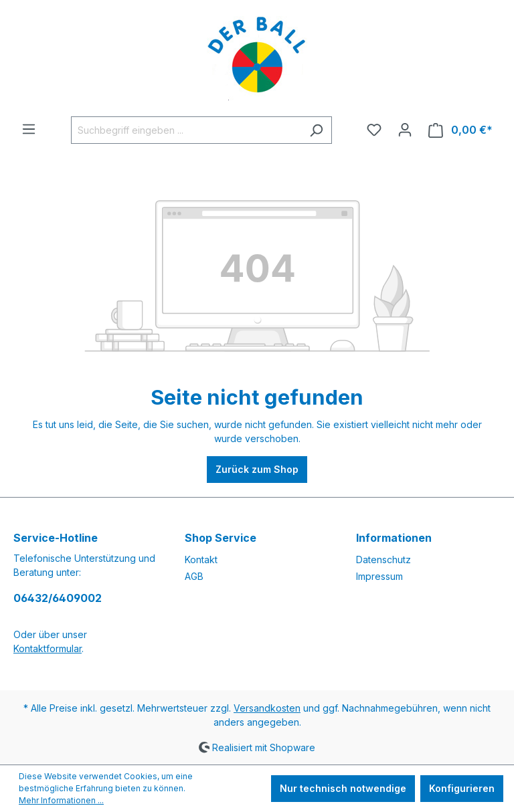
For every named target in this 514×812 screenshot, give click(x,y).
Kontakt (201, 560)
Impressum (379, 576)
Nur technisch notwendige (343, 788)
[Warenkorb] (460, 130)
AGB (194, 576)
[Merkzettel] (374, 130)
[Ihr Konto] (405, 130)
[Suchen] (316, 130)
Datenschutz (383, 560)
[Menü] (29, 129)
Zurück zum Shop (257, 469)
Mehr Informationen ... (61, 800)
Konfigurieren (462, 788)
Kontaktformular (48, 648)
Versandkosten (267, 708)
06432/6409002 (58, 598)
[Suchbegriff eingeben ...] (186, 130)
